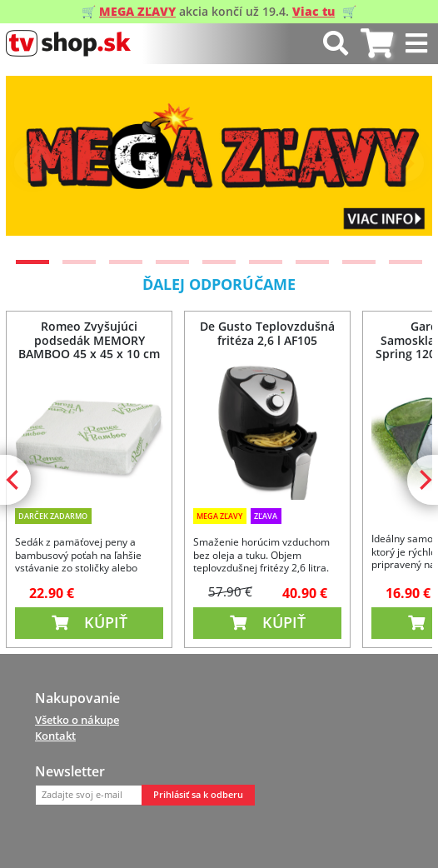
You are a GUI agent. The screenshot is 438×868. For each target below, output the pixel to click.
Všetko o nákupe (77, 720)
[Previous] (32, 163)
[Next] (406, 163)
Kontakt (55, 736)
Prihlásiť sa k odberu (198, 795)
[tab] (377, 44)
